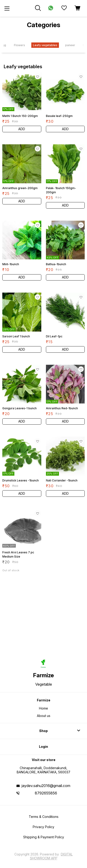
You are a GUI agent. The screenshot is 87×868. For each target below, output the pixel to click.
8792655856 (46, 793)
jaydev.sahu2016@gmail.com (46, 786)
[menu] (7, 8)
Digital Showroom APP (51, 856)
